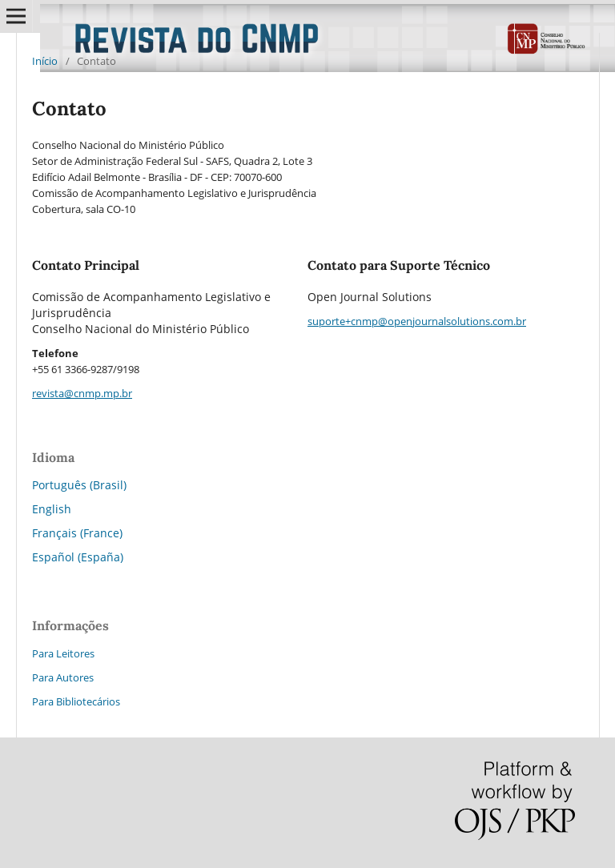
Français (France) (77, 533)
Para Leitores (63, 653)
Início (45, 61)
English (52, 509)
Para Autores (63, 677)
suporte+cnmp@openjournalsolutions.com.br (417, 321)
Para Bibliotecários (76, 701)
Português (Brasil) (79, 485)
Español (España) (78, 557)
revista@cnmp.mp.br (82, 393)
